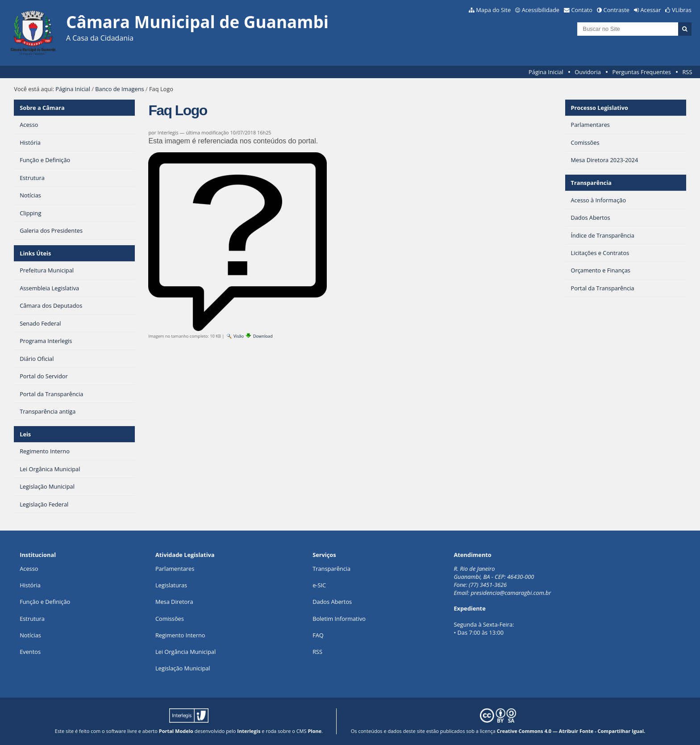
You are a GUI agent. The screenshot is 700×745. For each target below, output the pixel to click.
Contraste (617, 10)
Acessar (651, 10)
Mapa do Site (493, 10)
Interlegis (249, 731)
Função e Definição (45, 602)
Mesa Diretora (174, 602)
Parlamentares (175, 569)
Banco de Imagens (119, 89)
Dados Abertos (332, 602)
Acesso (29, 569)
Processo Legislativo (599, 108)
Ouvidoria (588, 72)
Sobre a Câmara (42, 108)
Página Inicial (546, 72)
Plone (315, 731)
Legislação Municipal (183, 668)
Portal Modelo (176, 731)
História (30, 585)
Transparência (591, 183)
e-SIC (319, 585)
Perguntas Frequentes (641, 72)
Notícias (30, 635)
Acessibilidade (541, 10)
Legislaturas (171, 585)
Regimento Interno (180, 635)
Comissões (170, 619)
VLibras (682, 10)
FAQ (318, 635)
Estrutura (32, 619)
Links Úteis (35, 253)
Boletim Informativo (339, 619)
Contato (582, 10)
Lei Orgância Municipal (185, 652)
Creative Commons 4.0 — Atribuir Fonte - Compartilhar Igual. (571, 731)
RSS (687, 72)
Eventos (30, 652)
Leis (25, 434)
